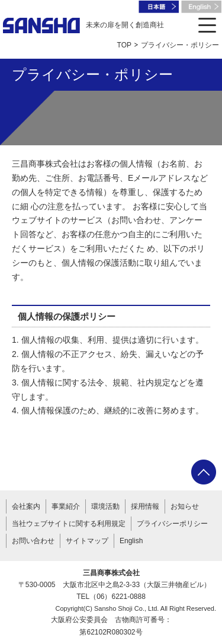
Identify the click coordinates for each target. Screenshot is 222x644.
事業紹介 (66, 506)
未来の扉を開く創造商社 (83, 25)
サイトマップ (87, 541)
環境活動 (105, 506)
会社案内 (26, 506)
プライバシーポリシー (172, 524)
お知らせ (185, 506)
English (131, 541)
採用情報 (145, 506)
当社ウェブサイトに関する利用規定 (69, 524)
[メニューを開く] (207, 25)
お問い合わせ (33, 541)
